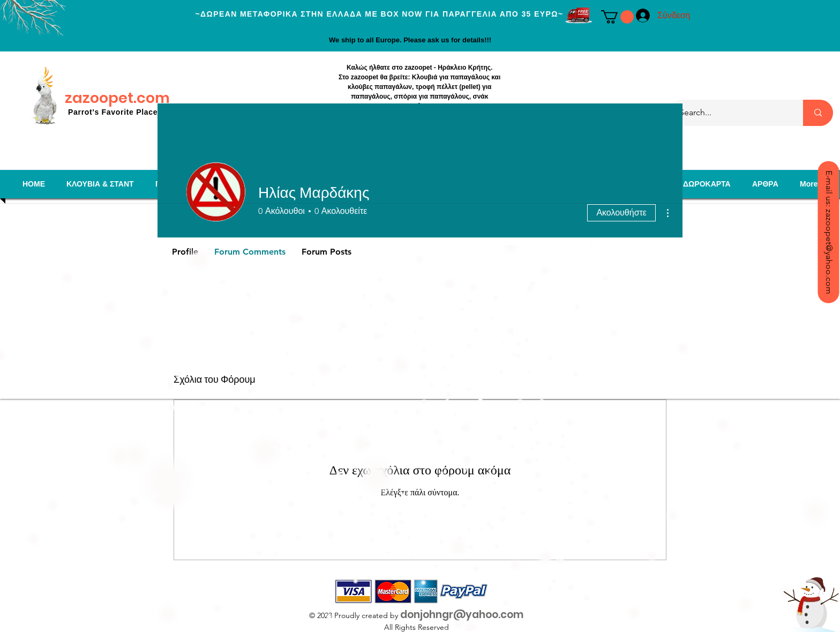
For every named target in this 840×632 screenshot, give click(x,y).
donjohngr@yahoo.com (462, 615)
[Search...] (730, 113)
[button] (617, 17)
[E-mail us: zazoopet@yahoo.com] (828, 232)
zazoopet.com (117, 98)
